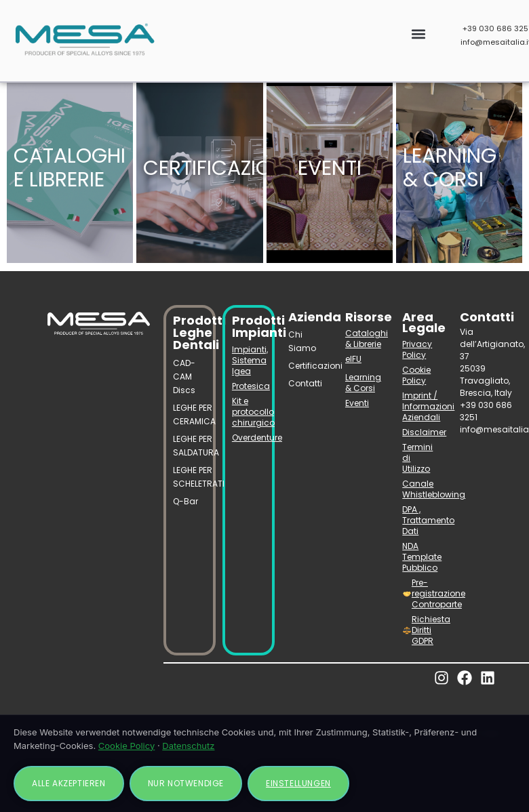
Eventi (357, 403)
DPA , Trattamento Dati (420, 520)
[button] (418, 34)
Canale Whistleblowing (420, 489)
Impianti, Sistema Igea (249, 360)
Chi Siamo (302, 341)
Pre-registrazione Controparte (421, 593)
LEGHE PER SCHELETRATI (190, 477)
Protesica (249, 386)
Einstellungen (298, 783)
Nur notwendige (186, 783)
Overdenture (249, 438)
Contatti (305, 383)
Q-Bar (185, 501)
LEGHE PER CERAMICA (190, 414)
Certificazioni (307, 366)
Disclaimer (420, 432)
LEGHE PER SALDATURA (190, 446)
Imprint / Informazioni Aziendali (420, 406)
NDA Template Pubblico (420, 557)
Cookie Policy (416, 375)
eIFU (353, 359)
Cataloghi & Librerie (364, 339)
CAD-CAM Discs (184, 377)
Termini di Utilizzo (417, 458)
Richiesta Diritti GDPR (421, 630)
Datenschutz (188, 746)
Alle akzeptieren (69, 783)
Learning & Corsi (363, 383)
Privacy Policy (417, 349)
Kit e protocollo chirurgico (249, 412)
